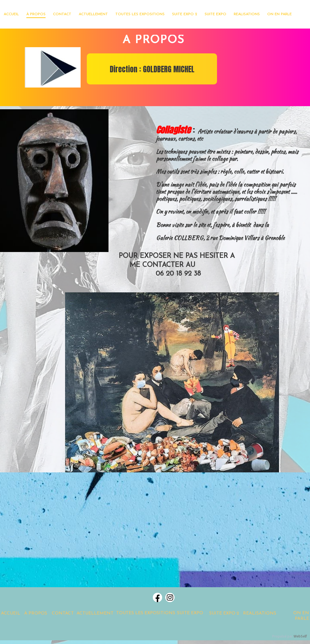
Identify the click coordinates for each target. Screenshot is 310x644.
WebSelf (300, 636)
